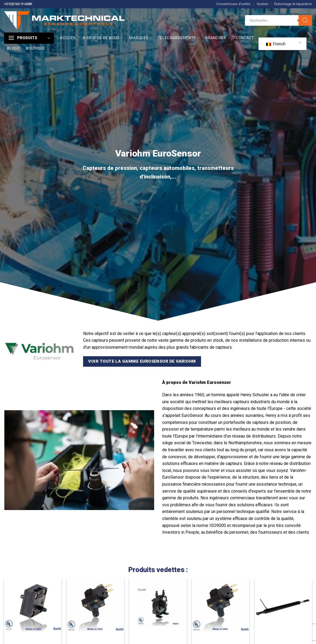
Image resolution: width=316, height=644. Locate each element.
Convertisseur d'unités (233, 4)
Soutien (263, 4)
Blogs (13, 48)
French (276, 44)
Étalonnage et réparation (293, 4)
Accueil (68, 38)
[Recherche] (305, 20)
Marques (141, 38)
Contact (245, 38)
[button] (29, 38)
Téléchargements (179, 38)
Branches (218, 38)
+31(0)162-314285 (18, 4)
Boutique (35, 48)
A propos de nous (103, 38)
